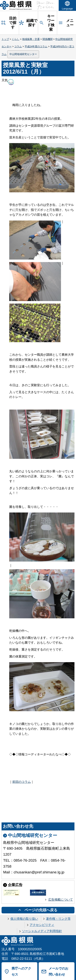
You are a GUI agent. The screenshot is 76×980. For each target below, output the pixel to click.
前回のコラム (22, 782)
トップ (5, 39)
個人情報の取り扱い (24, 919)
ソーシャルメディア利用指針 (42, 931)
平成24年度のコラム (36, 46)
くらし (15, 39)
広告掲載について (61, 900)
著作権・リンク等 (58, 919)
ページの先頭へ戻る (41, 910)
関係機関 (48, 39)
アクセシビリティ (42, 925)
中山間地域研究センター (23, 54)
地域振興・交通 (31, 39)
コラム (18, 46)
